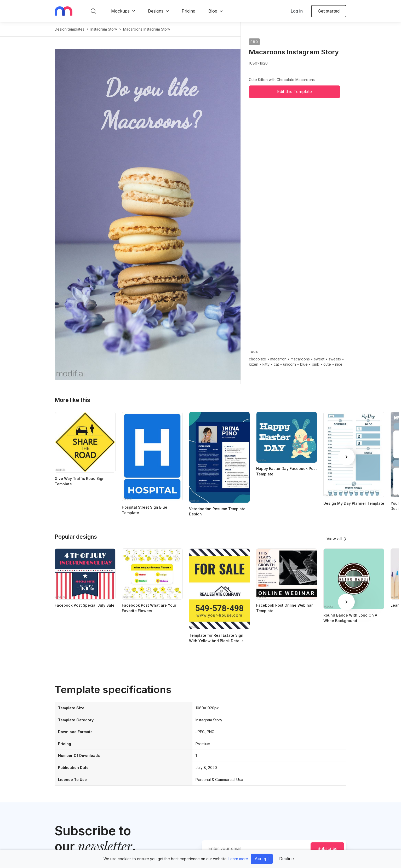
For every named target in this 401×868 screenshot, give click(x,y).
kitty (266, 364)
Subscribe (327, 848)
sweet (319, 359)
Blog (213, 11)
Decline (287, 859)
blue (304, 364)
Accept (262, 859)
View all (334, 539)
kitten (254, 364)
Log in (297, 11)
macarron (278, 359)
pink (316, 364)
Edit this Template (294, 91)
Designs (156, 11)
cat (276, 364)
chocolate (257, 359)
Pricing (188, 11)
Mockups (120, 11)
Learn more (238, 859)
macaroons (300, 359)
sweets (335, 359)
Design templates (70, 29)
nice (339, 364)
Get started (329, 11)
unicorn (290, 364)
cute (327, 364)
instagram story (104, 29)
